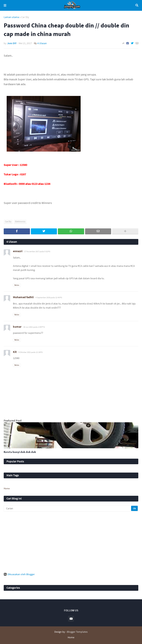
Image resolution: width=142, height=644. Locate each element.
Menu (5, 5)
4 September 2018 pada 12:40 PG (49, 297)
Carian (137, 5)
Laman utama (11, 17)
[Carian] (68, 508)
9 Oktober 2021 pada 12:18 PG (31, 352)
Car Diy (25, 17)
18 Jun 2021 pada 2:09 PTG (34, 327)
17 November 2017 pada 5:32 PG (37, 251)
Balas (17, 285)
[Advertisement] (71, 542)
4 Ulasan (42, 43)
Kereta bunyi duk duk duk (20, 452)
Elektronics (20, 221)
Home (7, 488)
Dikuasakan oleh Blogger (19, 574)
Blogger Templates (77, 632)
